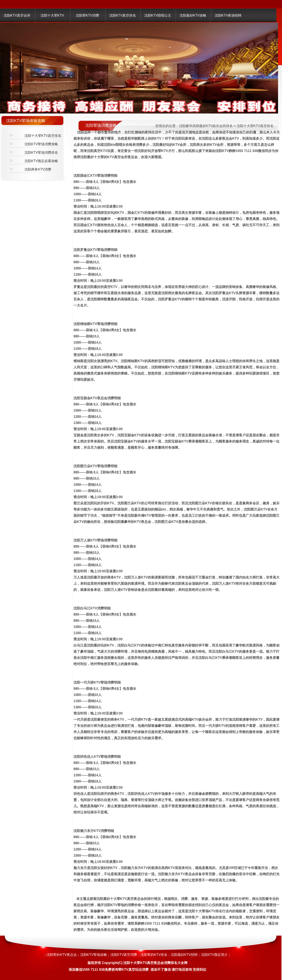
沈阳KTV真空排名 (123, 15)
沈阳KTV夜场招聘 (228, 15)
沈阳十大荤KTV (52, 15)
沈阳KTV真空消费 (124, 955)
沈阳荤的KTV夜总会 (61, 955)
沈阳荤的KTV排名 (154, 955)
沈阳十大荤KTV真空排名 (43, 136)
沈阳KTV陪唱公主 (158, 15)
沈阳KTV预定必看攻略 (41, 161)
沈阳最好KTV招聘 (184, 955)
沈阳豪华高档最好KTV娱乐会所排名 (206, 126)
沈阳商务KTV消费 (38, 169)
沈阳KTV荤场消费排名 (41, 153)
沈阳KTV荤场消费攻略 (41, 144)
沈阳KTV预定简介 (214, 955)
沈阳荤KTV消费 (87, 15)
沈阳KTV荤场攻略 (94, 955)
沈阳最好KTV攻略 (193, 15)
